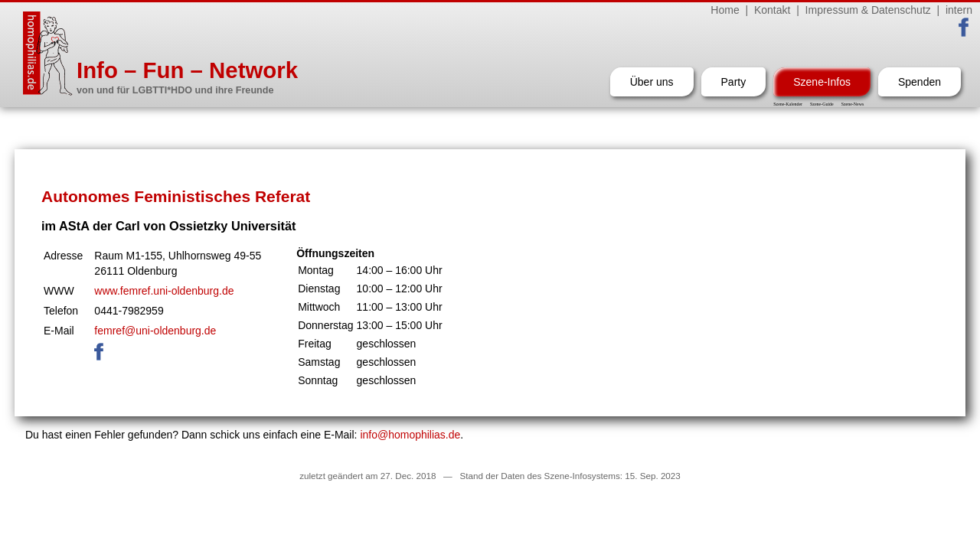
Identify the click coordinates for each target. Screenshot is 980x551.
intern (959, 10)
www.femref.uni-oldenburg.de (164, 291)
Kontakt (772, 10)
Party (734, 82)
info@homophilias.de (410, 435)
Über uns (652, 82)
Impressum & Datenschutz (868, 10)
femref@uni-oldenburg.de (155, 331)
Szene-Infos (822, 82)
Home (725, 10)
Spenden (920, 82)
